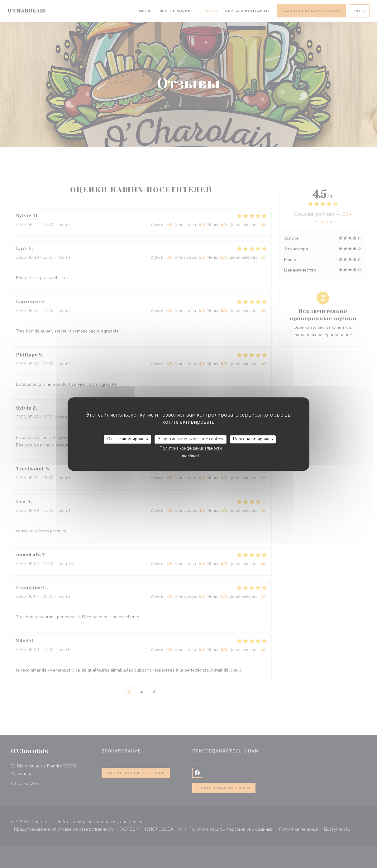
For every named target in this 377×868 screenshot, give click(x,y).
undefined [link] (190, 456)
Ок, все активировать (127, 439)
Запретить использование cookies (191, 439)
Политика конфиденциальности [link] (191, 448)
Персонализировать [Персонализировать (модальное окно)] (253, 439)
